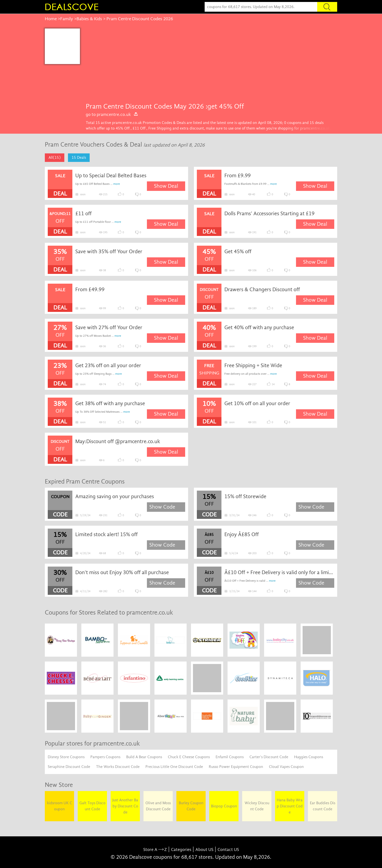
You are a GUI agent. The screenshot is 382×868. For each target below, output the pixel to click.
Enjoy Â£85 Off (242, 534)
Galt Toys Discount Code (92, 806)
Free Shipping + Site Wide (253, 365)
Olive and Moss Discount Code (158, 806)
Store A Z (155, 850)
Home (51, 19)
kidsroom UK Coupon (60, 806)
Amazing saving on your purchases (115, 496)
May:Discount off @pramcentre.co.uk (118, 441)
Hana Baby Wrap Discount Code (290, 806)
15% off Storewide (245, 496)
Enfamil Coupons (230, 757)
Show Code (162, 507)
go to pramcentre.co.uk (112, 114)
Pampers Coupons (105, 757)
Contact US (228, 850)
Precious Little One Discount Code (174, 767)
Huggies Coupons (309, 757)
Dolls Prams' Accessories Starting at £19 (269, 214)
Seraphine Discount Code (69, 767)
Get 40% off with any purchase (259, 327)
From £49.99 (90, 289)
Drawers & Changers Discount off (262, 289)
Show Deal (166, 186)
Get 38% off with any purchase (110, 403)
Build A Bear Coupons (144, 757)
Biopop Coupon (224, 806)
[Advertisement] (209, 65)
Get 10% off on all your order (257, 403)
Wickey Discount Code (257, 806)
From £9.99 (238, 176)
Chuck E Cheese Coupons (189, 757)
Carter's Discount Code (269, 757)
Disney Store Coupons (66, 757)
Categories (181, 850)
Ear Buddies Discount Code (323, 806)
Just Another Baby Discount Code (125, 806)
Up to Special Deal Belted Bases (111, 176)
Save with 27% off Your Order (109, 327)
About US (204, 850)
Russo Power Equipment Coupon (236, 767)
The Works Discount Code (118, 767)
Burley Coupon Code (191, 806)
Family (67, 19)
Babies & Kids (89, 19)
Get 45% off (238, 252)
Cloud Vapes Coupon (286, 767)
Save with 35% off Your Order (109, 252)
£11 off (83, 214)
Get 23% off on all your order (108, 365)
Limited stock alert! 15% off (106, 534)
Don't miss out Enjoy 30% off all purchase (122, 572)
